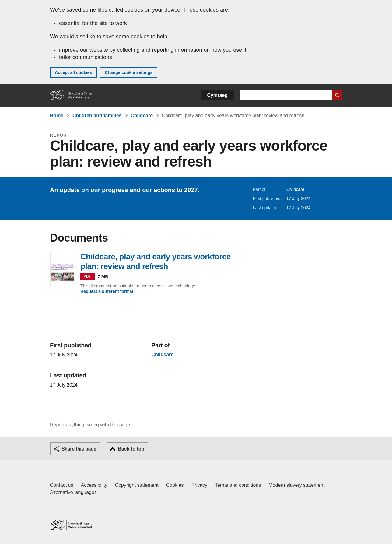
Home (57, 116)
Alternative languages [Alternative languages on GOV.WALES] (73, 492)
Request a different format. (107, 291)
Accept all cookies (73, 72)
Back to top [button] (131, 449)
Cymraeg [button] (217, 95)
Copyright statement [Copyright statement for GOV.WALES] (137, 485)
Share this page (79, 449)
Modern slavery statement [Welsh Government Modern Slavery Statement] (296, 485)
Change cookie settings (129, 72)
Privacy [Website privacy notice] (199, 485)
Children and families (97, 116)
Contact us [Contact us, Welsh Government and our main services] (61, 485)
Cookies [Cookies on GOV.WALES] (175, 485)
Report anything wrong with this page (90, 425)
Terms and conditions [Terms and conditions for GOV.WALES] (238, 485)
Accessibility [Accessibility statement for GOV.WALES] (94, 485)
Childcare (142, 116)
